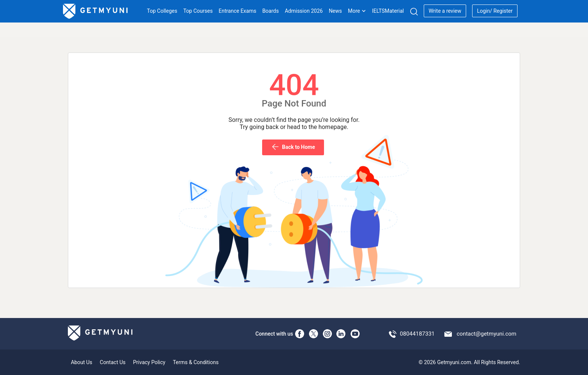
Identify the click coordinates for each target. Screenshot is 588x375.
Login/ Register (495, 11)
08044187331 (417, 334)
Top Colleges (162, 11)
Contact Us (113, 362)
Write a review (445, 11)
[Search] (414, 11)
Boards (270, 11)
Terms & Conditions (196, 362)
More (357, 11)
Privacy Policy (149, 362)
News (335, 11)
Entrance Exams (237, 11)
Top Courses (198, 11)
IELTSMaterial (388, 11)
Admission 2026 (304, 11)
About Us (82, 362)
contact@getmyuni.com (487, 334)
